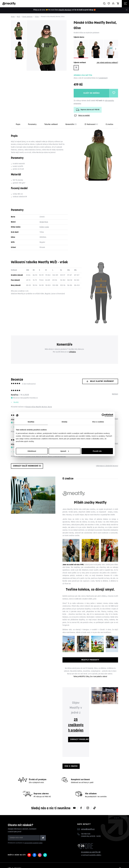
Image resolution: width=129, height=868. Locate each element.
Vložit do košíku (91, 93)
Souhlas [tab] (31, 422)
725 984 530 (86, 834)
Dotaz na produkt (82, 116)
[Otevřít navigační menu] (125, 4)
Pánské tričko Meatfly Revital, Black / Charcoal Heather (46, 457)
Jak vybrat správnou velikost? (107, 63)
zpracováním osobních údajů (33, 843)
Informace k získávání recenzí (107, 466)
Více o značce (71, 766)
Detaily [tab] (64, 422)
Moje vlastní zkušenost (100, 381)
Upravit (65, 451)
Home (13, 17)
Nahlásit (115, 394)
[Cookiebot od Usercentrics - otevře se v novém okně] (103, 415)
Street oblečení (27, 17)
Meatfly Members (65, 10)
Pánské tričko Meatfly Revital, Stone (39, 407)
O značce (109, 124)
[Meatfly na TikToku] (94, 808)
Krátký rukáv (44, 227)
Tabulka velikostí (51, 124)
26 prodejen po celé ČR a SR (91, 852)
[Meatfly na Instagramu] (88, 808)
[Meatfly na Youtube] (74, 808)
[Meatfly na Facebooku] (81, 808)
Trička (37, 17)
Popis (18, 124)
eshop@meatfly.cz (88, 829)
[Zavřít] (127, 10)
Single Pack (44, 222)
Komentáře (71, 124)
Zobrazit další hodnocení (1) (27, 466)
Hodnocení (91, 124)
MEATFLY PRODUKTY (90, 660)
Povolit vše (97, 451)
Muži (19, 17)
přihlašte (72, 352)
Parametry (32, 124)
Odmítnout (32, 451)
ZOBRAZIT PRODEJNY (79, 739)
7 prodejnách (103, 78)
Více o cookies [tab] (98, 422)
